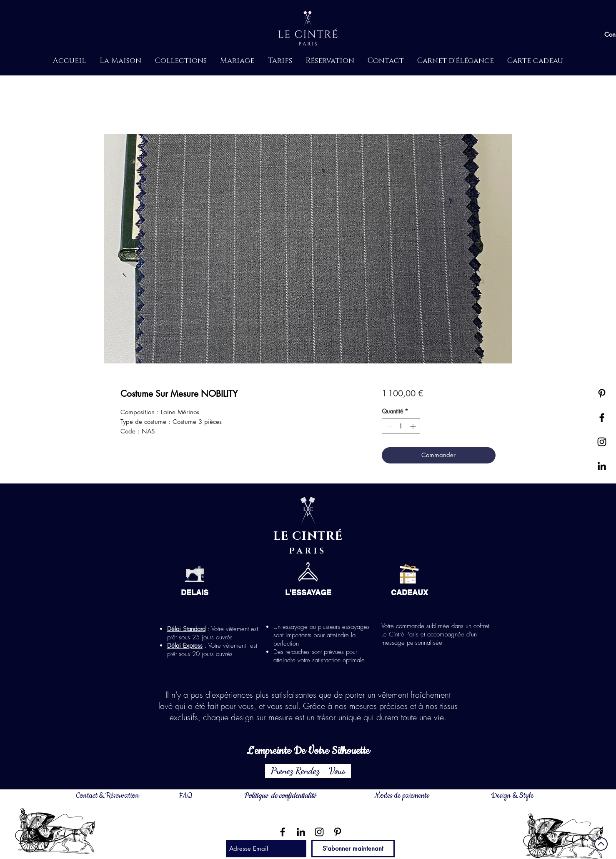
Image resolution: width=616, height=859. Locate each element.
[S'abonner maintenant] (353, 849)
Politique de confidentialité (279, 796)
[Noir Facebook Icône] (283, 832)
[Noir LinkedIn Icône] (602, 466)
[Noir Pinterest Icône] (602, 393)
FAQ (185, 796)
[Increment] (414, 426)
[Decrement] (388, 426)
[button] (120, 61)
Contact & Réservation (108, 796)
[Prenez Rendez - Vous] (308, 771)
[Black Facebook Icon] (602, 418)
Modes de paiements (402, 796)
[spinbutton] (401, 426)
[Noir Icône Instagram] (319, 832)
